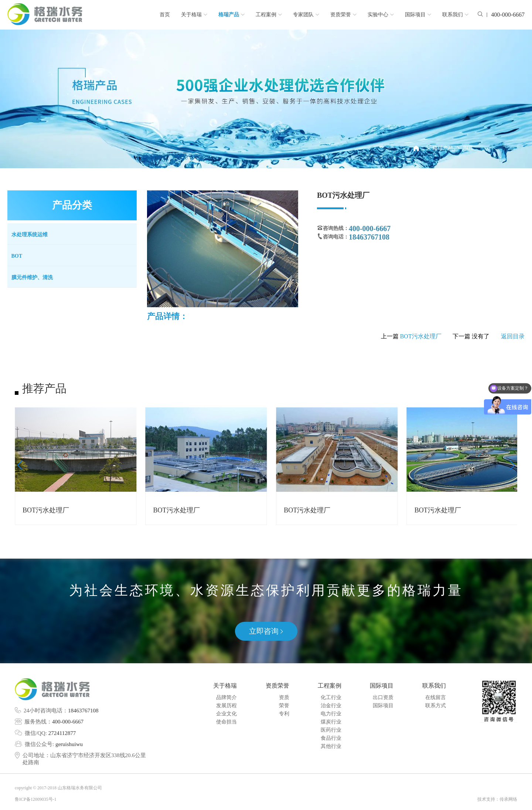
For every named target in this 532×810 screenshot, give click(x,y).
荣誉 (284, 706)
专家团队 (306, 15)
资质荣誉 (343, 15)
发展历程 (226, 706)
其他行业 (331, 746)
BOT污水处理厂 (421, 336)
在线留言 (436, 697)
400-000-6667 (68, 722)
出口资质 (383, 697)
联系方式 (436, 706)
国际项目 (418, 15)
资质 (284, 697)
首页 (165, 15)
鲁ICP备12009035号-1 (36, 799)
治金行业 (331, 706)
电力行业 (331, 714)
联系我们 (455, 15)
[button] (20, 465)
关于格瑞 (194, 15)
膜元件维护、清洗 (32, 277)
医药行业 (331, 730)
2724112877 (62, 733)
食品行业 (331, 738)
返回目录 (513, 336)
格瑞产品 (231, 15)
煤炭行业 (331, 722)
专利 (284, 714)
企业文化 (226, 714)
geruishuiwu (69, 744)
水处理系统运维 (30, 235)
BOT (468, 148)
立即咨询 (266, 631)
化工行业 (331, 697)
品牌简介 (226, 697)
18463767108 (83, 711)
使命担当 (226, 722)
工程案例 (269, 15)
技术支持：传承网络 (497, 799)
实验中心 (381, 15)
